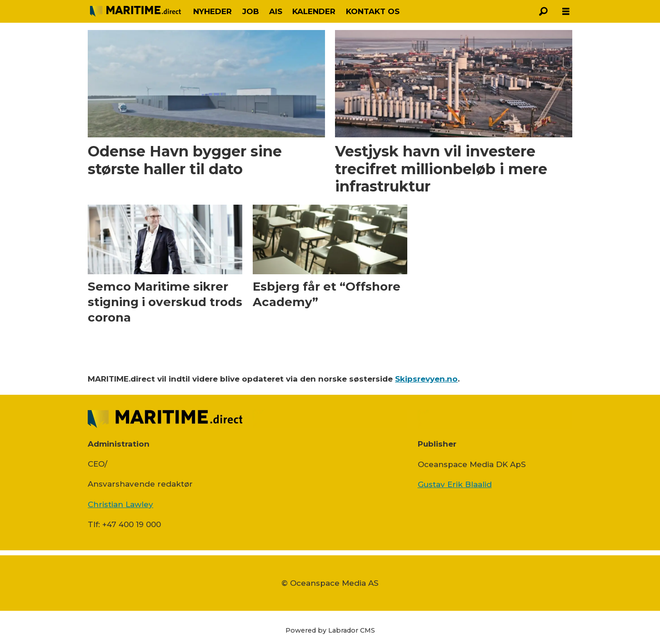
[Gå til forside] (135, 11)
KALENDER (314, 11)
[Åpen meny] (566, 12)
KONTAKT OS (373, 11)
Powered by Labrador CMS (330, 630)
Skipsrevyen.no (426, 379)
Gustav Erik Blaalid (455, 484)
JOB (251, 11)
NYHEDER (212, 11)
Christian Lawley (120, 504)
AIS (276, 11)
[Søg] (543, 11)
